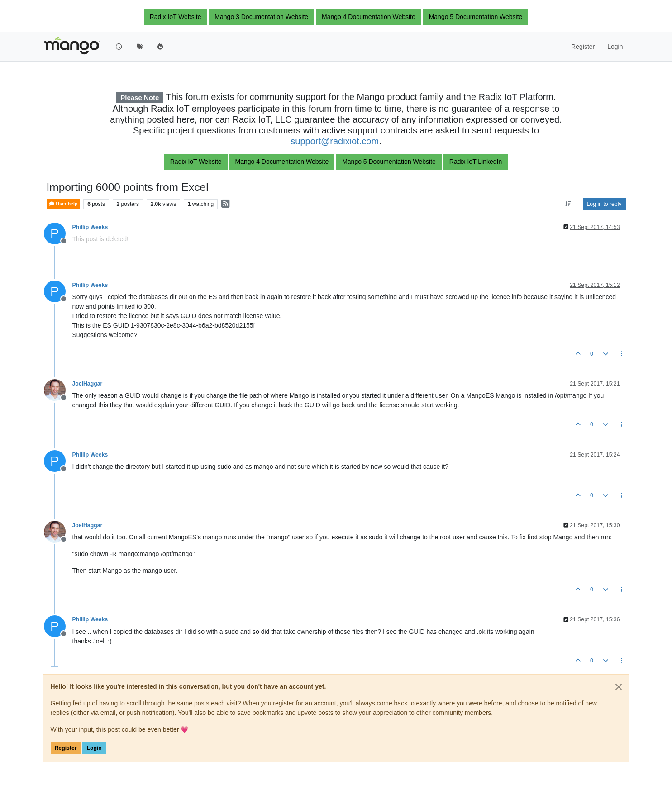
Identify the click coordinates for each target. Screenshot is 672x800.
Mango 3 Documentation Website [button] (261, 17)
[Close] (619, 687)
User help (63, 204)
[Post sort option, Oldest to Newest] (568, 204)
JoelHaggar (88, 384)
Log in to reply (604, 204)
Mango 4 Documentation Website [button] (369, 17)
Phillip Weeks (90, 227)
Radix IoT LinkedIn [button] (476, 162)
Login (94, 748)
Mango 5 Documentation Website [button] (476, 17)
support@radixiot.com (335, 141)
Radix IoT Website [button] (176, 17)
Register (66, 748)
